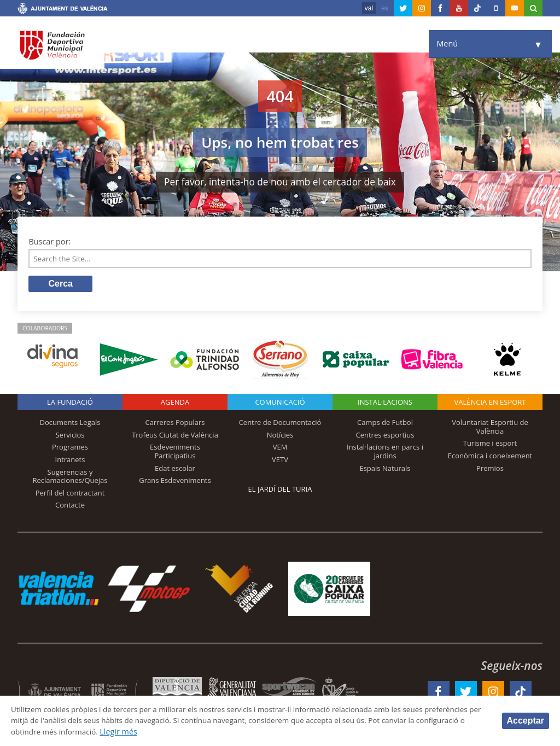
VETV (280, 461)
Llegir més (216, 732)
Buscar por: (49, 241)
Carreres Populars (175, 424)
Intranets (70, 461)
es (385, 8)
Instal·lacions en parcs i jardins (385, 453)
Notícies (280, 436)
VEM (280, 449)
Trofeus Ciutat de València (175, 436)
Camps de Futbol (385, 424)
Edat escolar (175, 470)
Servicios (70, 436)
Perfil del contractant (70, 494)
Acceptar (526, 720)
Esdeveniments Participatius (175, 453)
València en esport (490, 404)
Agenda (175, 404)
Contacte (70, 507)
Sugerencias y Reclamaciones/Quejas (70, 478)
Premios (490, 470)
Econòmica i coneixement (490, 457)
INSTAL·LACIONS (385, 404)
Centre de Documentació (280, 424)
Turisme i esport (490, 445)
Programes (70, 449)
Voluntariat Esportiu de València (490, 428)
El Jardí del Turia (280, 491)
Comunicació (280, 404)
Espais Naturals (385, 470)
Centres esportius (385, 436)
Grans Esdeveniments (175, 482)
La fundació (70, 404)
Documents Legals (70, 424)
